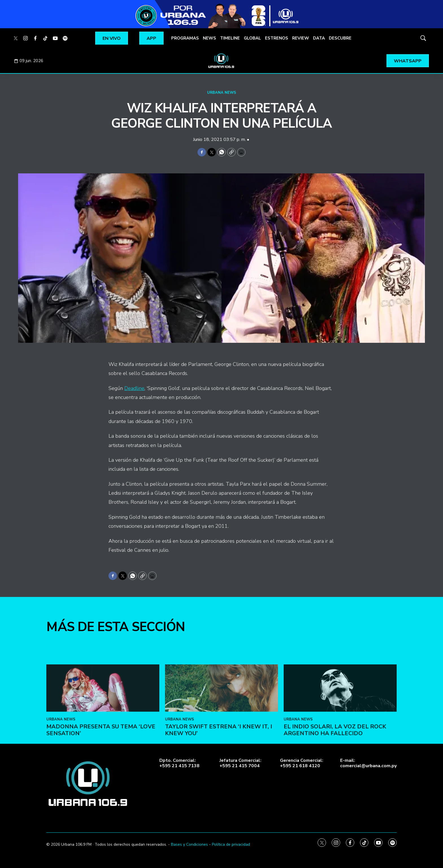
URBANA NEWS (222, 93)
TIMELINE (230, 38)
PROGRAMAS (185, 38)
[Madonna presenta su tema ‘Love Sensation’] (103, 747)
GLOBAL (252, 38)
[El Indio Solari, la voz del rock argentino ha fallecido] (340, 747)
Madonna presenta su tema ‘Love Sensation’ (101, 789)
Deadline (134, 388)
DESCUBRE (340, 38)
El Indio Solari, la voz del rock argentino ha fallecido (335, 789)
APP (151, 38)
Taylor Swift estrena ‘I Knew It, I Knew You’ (219, 789)
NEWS (209, 38)
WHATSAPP (408, 61)
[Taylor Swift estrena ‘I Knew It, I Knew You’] (221, 747)
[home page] (221, 61)
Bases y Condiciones (189, 844)
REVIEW (301, 38)
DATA (319, 38)
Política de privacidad (231, 844)
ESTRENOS (277, 38)
